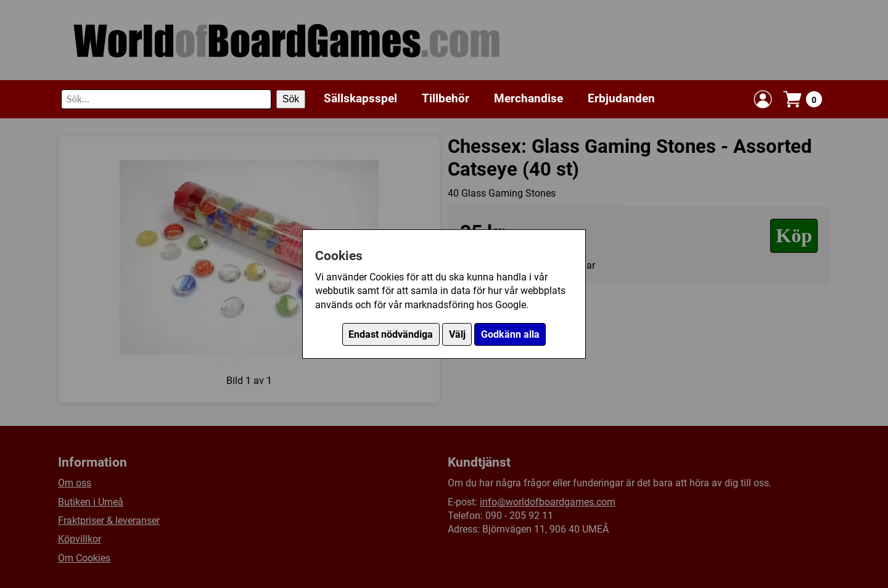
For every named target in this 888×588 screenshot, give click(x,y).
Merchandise (528, 98)
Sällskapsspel (360, 98)
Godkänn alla (510, 334)
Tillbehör (446, 98)
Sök (291, 99)
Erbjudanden (621, 98)
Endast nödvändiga (391, 334)
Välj (457, 334)
